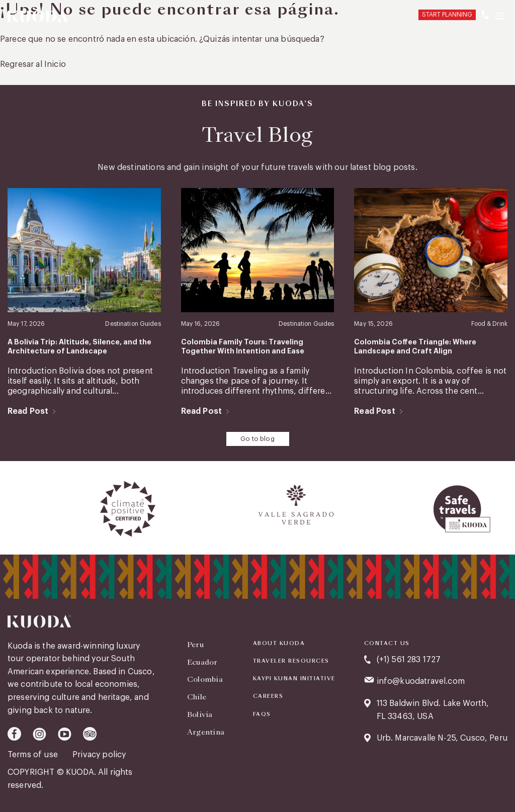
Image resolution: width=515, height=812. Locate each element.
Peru (195, 645)
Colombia (205, 679)
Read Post (28, 411)
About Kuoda (279, 644)
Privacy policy (99, 755)
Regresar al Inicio (33, 64)
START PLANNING (447, 15)
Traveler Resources (291, 661)
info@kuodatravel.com (421, 681)
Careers (268, 696)
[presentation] (11, 509)
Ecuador (202, 662)
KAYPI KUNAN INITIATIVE (294, 679)
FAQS (262, 714)
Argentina (206, 732)
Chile (197, 697)
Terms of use (34, 755)
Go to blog (257, 439)
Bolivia (200, 714)
